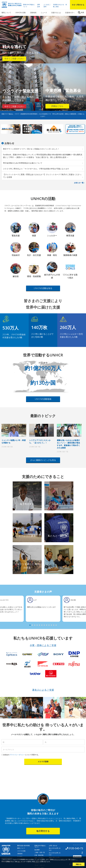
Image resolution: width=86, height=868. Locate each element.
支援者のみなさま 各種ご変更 (60, 6)
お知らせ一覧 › (79, 183)
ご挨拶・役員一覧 (40, 852)
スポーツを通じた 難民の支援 (27, 566)
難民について (6, 13)
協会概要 (37, 850)
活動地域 (33, 13)
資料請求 (39, 6)
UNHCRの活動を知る (43, 288)
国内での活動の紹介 (59, 568)
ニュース (44, 13)
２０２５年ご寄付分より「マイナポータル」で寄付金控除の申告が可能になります (36, 169)
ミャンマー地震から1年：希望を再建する (14, 441)
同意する (79, 864)
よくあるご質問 (47, 6)
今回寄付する (59, 504)
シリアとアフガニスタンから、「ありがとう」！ (40, 441)
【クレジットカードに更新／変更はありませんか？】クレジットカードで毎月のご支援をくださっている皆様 (42, 176)
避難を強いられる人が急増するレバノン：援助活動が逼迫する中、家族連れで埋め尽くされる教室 (68, 444)
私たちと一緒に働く (59, 536)
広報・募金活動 (39, 855)
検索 (83, 12)
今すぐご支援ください (14, 59)
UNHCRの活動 (21, 13)
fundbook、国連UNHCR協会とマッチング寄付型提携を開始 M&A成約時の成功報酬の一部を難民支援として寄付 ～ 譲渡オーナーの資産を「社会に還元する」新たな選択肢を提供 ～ (43, 156)
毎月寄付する (27, 504)
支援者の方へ (70, 13)
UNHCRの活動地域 (43, 399)
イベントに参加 (27, 536)
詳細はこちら (57, 106)
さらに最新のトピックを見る (43, 460)
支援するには (56, 13)
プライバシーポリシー (60, 860)
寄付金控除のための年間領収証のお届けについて (23, 163)
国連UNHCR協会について (29, 6)
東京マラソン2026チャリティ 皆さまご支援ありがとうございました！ (31, 149)
